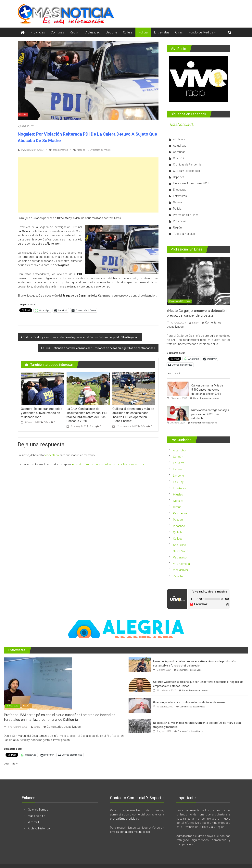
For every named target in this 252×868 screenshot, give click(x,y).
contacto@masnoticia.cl (135, 832)
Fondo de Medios (201, 32)
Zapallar (178, 576)
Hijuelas (178, 495)
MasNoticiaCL (182, 124)
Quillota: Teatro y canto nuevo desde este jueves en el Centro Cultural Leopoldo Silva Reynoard (81, 337)
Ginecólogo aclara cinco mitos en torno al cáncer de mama (189, 702)
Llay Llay (178, 482)
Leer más (174, 373)
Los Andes (180, 488)
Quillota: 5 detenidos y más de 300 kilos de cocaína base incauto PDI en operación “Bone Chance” (133, 415)
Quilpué (178, 539)
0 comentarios (59, 150)
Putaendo (179, 526)
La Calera (179, 463)
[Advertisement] (88, 185)
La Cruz (178, 469)
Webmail (33, 822)
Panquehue (180, 513)
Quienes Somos (38, 810)
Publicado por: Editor (32, 150)
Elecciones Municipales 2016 (191, 183)
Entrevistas (162, 32)
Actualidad (93, 32)
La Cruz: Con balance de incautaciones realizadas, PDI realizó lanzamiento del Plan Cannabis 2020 (87, 415)
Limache (178, 476)
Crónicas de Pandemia (187, 165)
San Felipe (179, 545)
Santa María (181, 551)
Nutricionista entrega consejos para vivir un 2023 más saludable (210, 414)
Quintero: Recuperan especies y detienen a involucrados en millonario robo (42, 413)
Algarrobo (179, 450)
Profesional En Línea (186, 215)
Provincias (38, 32)
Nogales (81, 150)
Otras (179, 32)
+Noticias (179, 139)
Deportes (179, 177)
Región (75, 32)
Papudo (178, 520)
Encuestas (180, 190)
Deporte (112, 32)
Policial (143, 32)
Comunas (57, 32)
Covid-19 (179, 158)
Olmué (177, 507)
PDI (88, 150)
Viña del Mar (181, 570)
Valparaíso (180, 557)
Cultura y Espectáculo (187, 171)
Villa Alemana (181, 564)
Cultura (128, 32)
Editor (47, 422)
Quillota (178, 532)
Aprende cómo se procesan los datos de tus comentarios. (108, 464)
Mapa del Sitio (37, 816)
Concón (178, 457)
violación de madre (101, 150)
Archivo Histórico (39, 828)
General (178, 202)
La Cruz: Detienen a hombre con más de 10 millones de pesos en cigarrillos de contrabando (97, 348)
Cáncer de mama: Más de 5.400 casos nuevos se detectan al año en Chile (207, 390)
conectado (52, 455)
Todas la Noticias (184, 234)
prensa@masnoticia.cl (124, 819)
